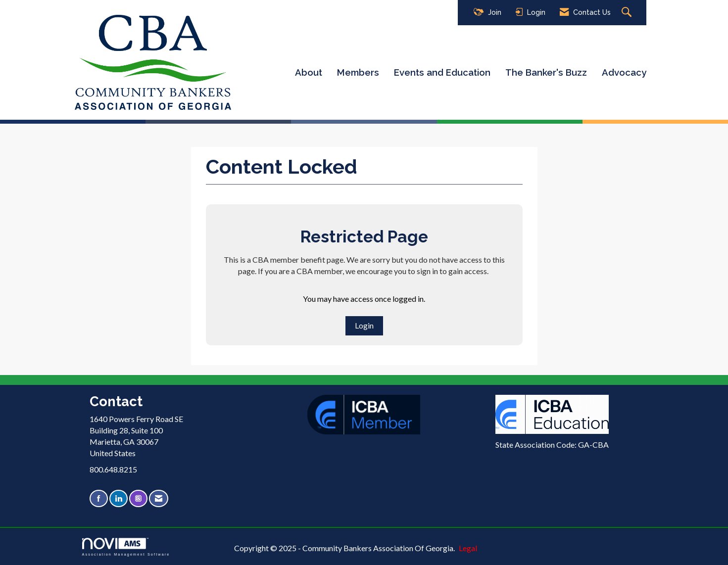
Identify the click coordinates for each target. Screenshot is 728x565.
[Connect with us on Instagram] (138, 498)
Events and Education (442, 72)
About (309, 72)
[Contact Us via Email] (159, 498)
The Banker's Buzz (546, 72)
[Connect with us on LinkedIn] (119, 498)
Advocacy (624, 72)
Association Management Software (126, 547)
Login (364, 325)
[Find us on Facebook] (99, 498)
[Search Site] (628, 13)
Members (358, 72)
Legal (468, 548)
